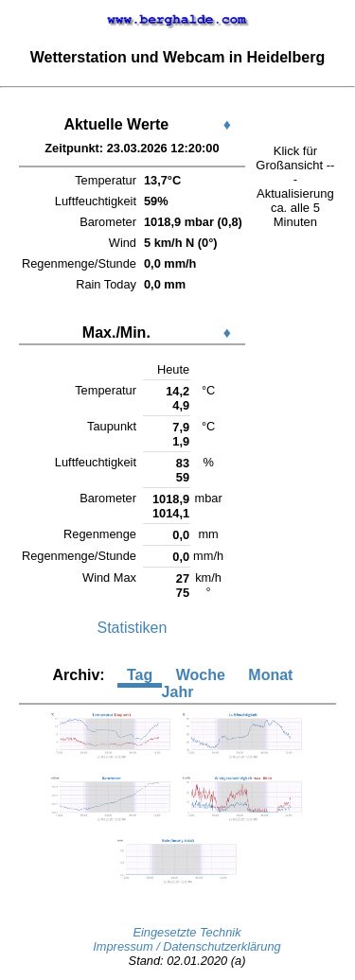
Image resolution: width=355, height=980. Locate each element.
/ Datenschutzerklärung (219, 946)
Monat (270, 675)
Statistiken (133, 628)
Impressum (124, 946)
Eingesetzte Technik (186, 932)
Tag (140, 675)
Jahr (178, 692)
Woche (201, 675)
